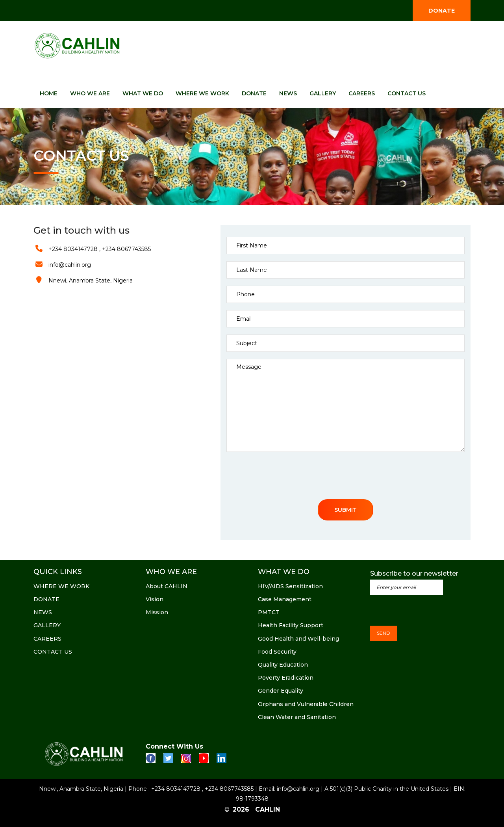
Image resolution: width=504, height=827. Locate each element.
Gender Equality (281, 691)
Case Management (285, 599)
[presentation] (286, 478)
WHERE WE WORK (202, 93)
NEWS (288, 93)
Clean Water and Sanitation (297, 717)
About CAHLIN (167, 586)
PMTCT (269, 612)
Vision (155, 599)
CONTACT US (407, 93)
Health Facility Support (291, 625)
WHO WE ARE (90, 93)
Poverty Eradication (286, 678)
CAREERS (362, 93)
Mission (157, 612)
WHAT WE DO (143, 93)
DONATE (442, 11)
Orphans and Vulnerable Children (306, 704)
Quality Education (283, 665)
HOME (49, 93)
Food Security (277, 652)
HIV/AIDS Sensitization (290, 586)
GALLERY (323, 93)
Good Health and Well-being (298, 639)
